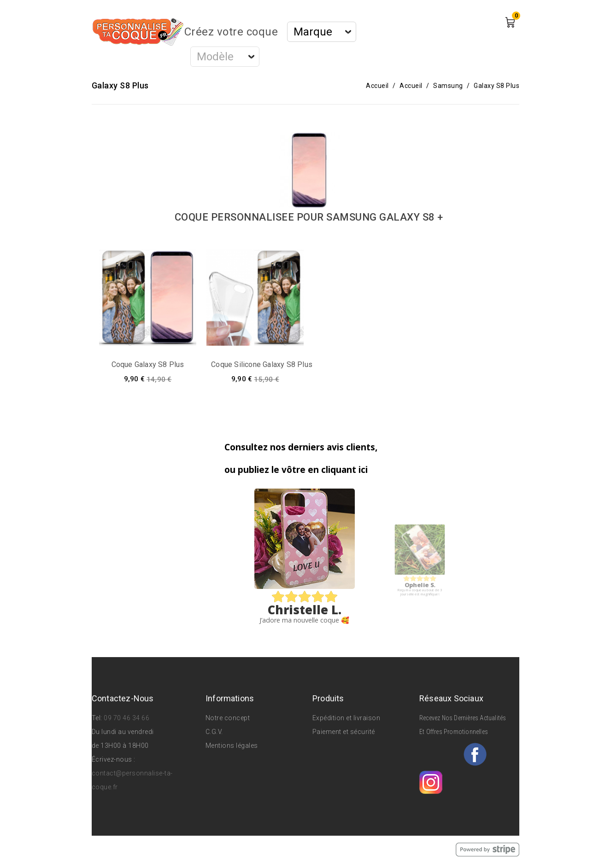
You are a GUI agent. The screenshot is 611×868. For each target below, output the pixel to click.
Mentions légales (232, 746)
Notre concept (228, 718)
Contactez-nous (123, 698)
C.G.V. (214, 732)
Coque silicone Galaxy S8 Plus (262, 364)
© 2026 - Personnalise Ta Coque (143, 849)
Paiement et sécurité (344, 732)
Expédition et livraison (347, 718)
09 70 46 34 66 (126, 718)
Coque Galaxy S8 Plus (148, 364)
